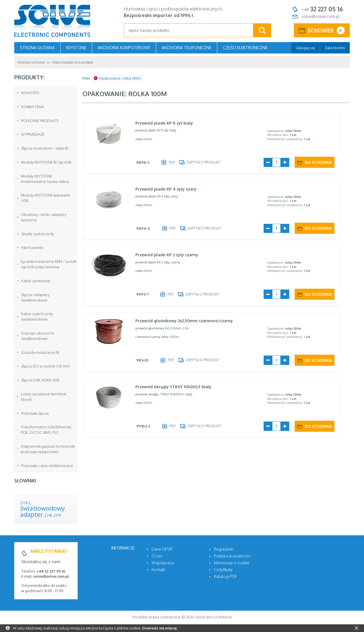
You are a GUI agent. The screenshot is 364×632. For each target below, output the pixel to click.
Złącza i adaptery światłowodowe (35, 297)
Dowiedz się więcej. (160, 628)
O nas (157, 556)
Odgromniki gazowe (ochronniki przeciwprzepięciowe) (48, 449)
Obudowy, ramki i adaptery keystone (44, 217)
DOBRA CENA (32, 107)
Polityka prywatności (232, 556)
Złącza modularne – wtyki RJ (45, 148)
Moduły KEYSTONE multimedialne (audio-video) (45, 179)
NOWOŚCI (30, 93)
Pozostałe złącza (35, 413)
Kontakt (158, 570)
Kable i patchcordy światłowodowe (37, 316)
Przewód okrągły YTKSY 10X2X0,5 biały (175, 388)
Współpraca (163, 563)
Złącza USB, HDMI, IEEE (40, 380)
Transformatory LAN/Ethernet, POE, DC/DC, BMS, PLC (46, 430)
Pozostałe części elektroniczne (47, 466)
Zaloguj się (305, 48)
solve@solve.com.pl (320, 16)
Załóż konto (335, 48)
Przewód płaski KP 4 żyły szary (168, 189)
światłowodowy (43, 508)
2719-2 (25, 503)
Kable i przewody (36, 281)
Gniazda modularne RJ (40, 352)
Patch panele (32, 247)
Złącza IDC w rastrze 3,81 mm (45, 366)
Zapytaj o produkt (206, 162)
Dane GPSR (162, 549)
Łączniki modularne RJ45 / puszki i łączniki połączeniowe (49, 264)
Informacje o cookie (232, 563)
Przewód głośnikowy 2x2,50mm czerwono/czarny (186, 322)
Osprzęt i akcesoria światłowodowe (37, 336)
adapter (32, 514)
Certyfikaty (223, 570)
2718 (48, 515)
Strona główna (37, 48)
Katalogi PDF (225, 576)
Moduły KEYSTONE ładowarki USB (45, 198)
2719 (57, 515)
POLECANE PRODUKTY (40, 121)
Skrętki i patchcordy (38, 234)
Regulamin (224, 549)
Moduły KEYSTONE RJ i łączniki (46, 162)
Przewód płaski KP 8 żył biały (166, 123)
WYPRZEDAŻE (33, 134)
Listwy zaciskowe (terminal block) (44, 397)
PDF (174, 162)
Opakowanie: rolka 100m (117, 78)
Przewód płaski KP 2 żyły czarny (169, 255)
